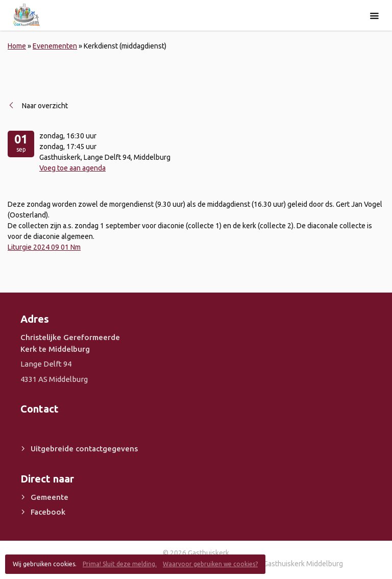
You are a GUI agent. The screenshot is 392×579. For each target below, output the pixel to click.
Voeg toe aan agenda (72, 168)
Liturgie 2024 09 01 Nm (44, 247)
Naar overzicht (45, 106)
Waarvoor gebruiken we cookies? (210, 564)
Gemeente (50, 497)
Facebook (48, 512)
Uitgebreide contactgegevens (84, 449)
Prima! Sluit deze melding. (120, 564)
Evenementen (55, 46)
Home (17, 46)
